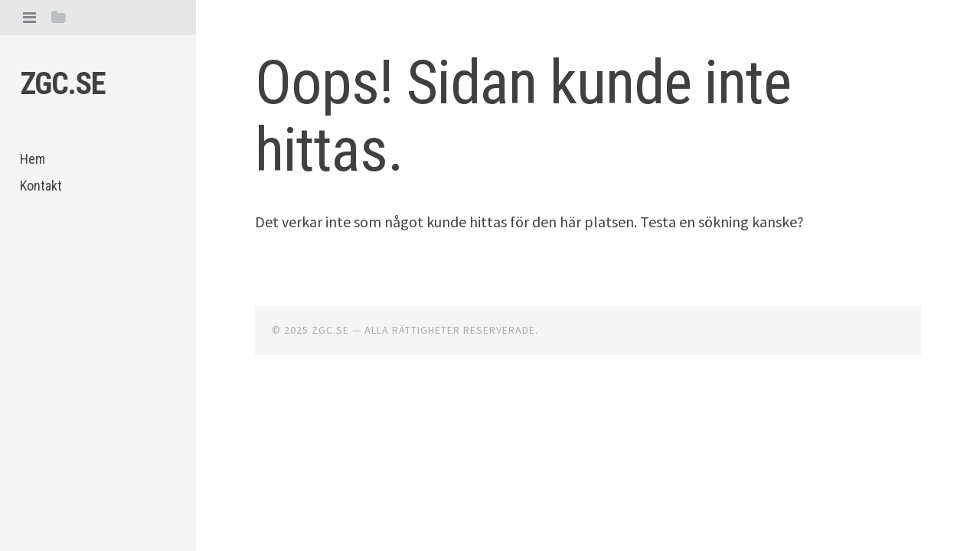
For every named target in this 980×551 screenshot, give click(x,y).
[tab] (29, 17)
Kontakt (41, 186)
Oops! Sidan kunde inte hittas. (523, 116)
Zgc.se (63, 84)
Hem (33, 159)
